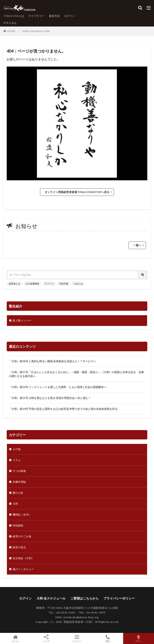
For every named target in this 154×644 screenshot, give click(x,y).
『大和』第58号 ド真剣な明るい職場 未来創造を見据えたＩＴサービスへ (53, 361)
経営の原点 (19, 547)
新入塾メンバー (22, 320)
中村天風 (64, 284)
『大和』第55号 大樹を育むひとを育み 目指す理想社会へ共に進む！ (50, 398)
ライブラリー (36, 16)
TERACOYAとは (14, 16)
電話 (108, 638)
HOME (11, 31)
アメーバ (49, 284)
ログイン (70, 16)
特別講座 (18, 525)
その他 (17, 449)
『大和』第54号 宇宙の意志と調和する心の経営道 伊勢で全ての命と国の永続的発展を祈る (63, 409)
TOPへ (139, 638)
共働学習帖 (19, 482)
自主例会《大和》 (23, 558)
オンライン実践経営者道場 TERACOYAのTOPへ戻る (77, 192)
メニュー (77, 638)
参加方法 (54, 16)
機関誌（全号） (22, 515)
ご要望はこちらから (84, 598)
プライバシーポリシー (119, 598)
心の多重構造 (32, 284)
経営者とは (15, 284)
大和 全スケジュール (51, 598)
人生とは (78, 284)
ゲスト (7, 23)
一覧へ (137, 245)
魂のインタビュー (23, 569)
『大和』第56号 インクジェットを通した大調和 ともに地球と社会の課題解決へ (58, 387)
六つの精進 (19, 471)
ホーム (15, 638)
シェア (46, 639)
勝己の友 (18, 493)
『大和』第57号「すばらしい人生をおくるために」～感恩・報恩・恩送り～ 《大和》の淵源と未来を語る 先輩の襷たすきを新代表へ (76, 374)
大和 (15, 504)
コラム (17, 460)
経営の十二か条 (22, 536)
